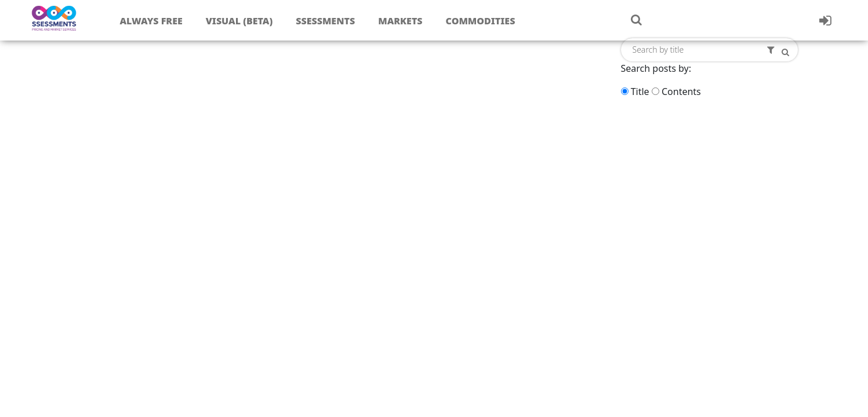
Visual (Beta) (239, 21)
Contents (681, 92)
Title (640, 92)
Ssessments (325, 21)
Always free (151, 21)
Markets (400, 21)
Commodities (481, 21)
